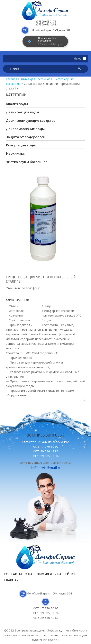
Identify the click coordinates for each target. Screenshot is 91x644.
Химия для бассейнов (57, 574)
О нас (30, 574)
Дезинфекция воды (22, 112)
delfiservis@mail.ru (45, 468)
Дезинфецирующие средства (31, 120)
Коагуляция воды (21, 145)
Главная (11, 580)
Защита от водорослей (26, 137)
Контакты (13, 574)
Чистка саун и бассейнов (27, 162)
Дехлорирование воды (25, 129)
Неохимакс (15, 153)
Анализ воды (17, 104)
